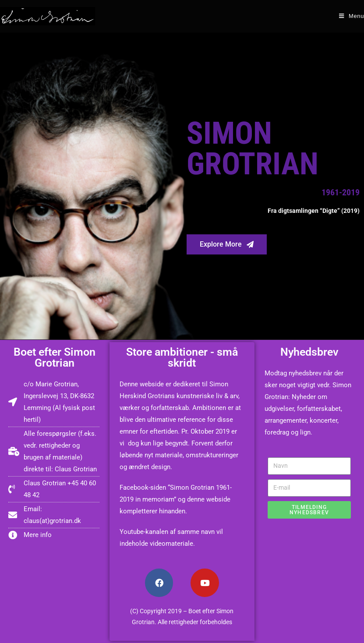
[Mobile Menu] (352, 16)
